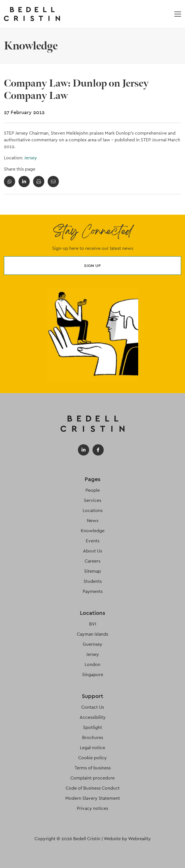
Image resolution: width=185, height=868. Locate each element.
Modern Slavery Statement (93, 798)
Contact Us (93, 707)
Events (93, 541)
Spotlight (92, 727)
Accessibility (93, 717)
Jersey (31, 158)
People (93, 490)
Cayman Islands (92, 634)
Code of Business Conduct (93, 788)
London (92, 664)
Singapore (93, 675)
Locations (93, 510)
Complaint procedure (92, 778)
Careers (92, 561)
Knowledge (93, 531)
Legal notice (92, 748)
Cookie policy (92, 758)
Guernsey (92, 644)
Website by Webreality (127, 839)
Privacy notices (92, 808)
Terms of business (93, 768)
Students (93, 581)
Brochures (93, 737)
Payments (93, 591)
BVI (93, 624)
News (93, 521)
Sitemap (92, 571)
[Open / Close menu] (178, 14)
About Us (92, 551)
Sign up (92, 266)
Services (92, 500)
